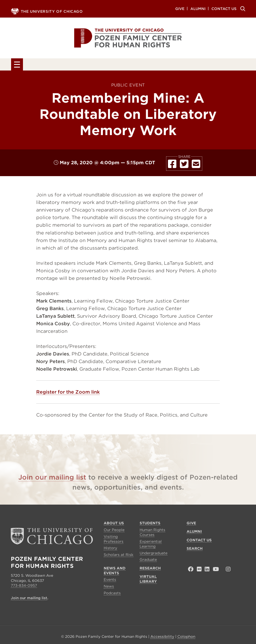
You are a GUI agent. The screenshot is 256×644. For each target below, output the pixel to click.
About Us (30, 65)
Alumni (198, 9)
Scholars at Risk (119, 556)
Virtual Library (216, 65)
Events (110, 581)
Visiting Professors (114, 540)
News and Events (118, 65)
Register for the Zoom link (68, 393)
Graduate (148, 561)
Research (168, 65)
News (109, 588)
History (110, 549)
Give (180, 9)
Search (242, 9)
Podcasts (112, 594)
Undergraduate (154, 554)
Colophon (186, 638)
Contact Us (224, 9)
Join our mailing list (52, 486)
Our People (114, 531)
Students (68, 65)
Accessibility (162, 638)
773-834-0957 (24, 587)
